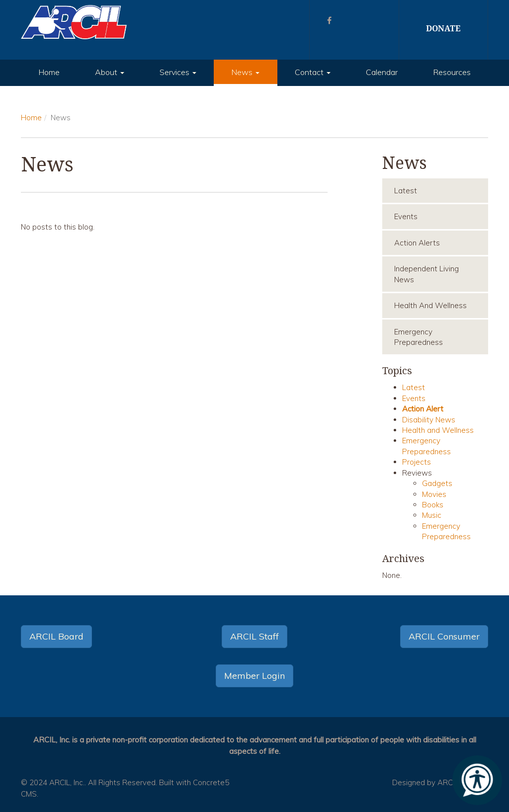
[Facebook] (329, 20)
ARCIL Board (56, 636)
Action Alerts (417, 243)
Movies (434, 494)
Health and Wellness (430, 305)
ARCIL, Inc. (67, 782)
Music (432, 515)
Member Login (254, 676)
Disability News (429, 420)
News (245, 72)
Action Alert (423, 409)
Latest (406, 191)
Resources (452, 72)
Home (49, 72)
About (110, 72)
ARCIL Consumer (444, 636)
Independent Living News (426, 274)
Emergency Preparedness (419, 337)
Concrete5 (211, 782)
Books (433, 505)
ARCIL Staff (254, 636)
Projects (417, 462)
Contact (313, 72)
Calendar (382, 72)
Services (178, 72)
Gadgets (437, 483)
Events (406, 216)
